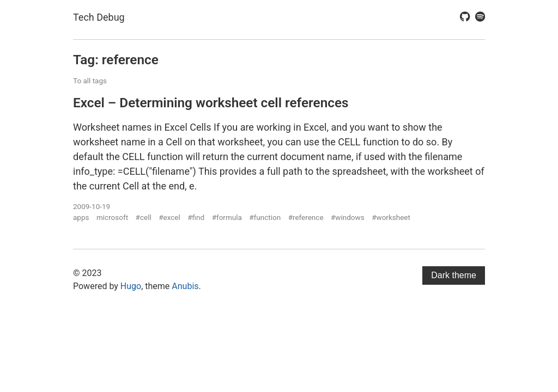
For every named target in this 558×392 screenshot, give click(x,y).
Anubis (185, 286)
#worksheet (391, 217)
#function (265, 217)
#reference (306, 217)
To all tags (90, 81)
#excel (169, 217)
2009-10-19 (92, 206)
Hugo (131, 286)
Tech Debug (99, 17)
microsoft (112, 217)
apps (81, 217)
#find (196, 217)
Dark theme (454, 275)
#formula (227, 217)
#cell (144, 217)
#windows (348, 217)
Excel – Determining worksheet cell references (211, 103)
